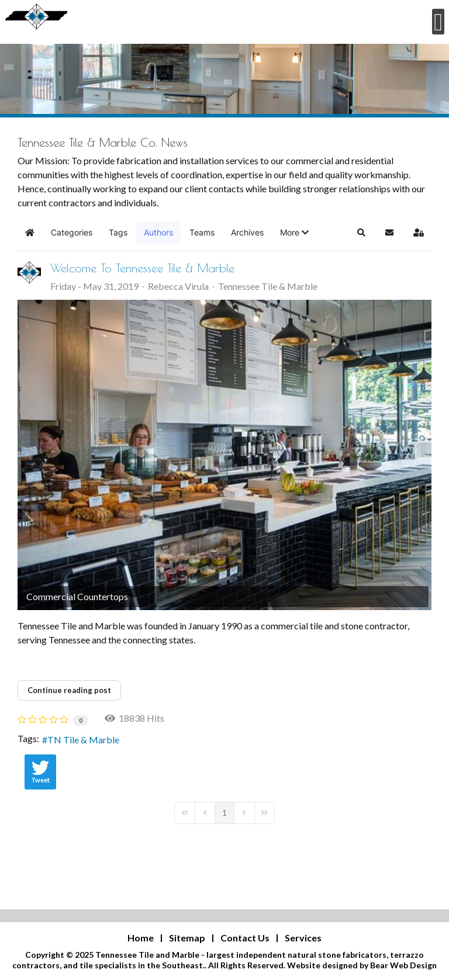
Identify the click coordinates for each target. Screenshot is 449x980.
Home (141, 938)
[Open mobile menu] (438, 22)
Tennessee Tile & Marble (268, 286)
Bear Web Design (403, 965)
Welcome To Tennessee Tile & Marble (142, 268)
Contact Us (245, 938)
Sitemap (187, 938)
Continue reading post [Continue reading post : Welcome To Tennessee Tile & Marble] (69, 690)
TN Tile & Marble (83, 740)
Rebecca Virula (178, 286)
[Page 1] (224, 813)
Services (303, 938)
